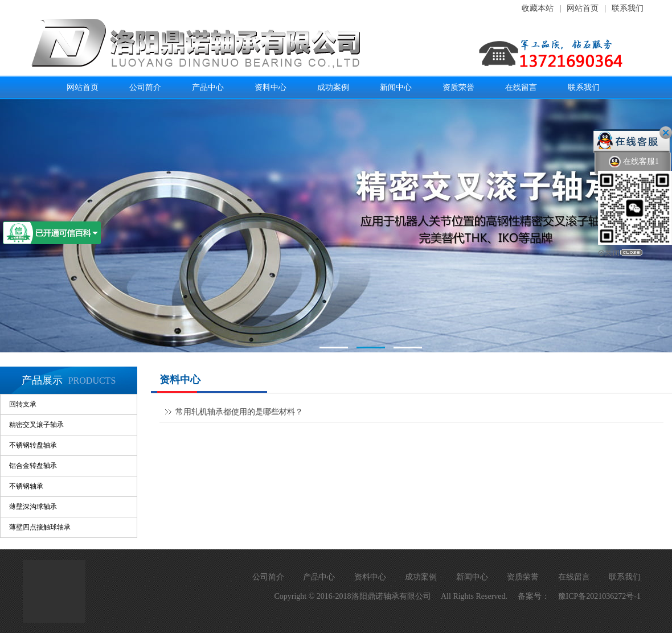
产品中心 (208, 87)
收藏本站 (538, 8)
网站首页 (583, 8)
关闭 (666, 133)
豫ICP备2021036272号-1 (599, 596)
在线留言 (521, 87)
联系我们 (628, 8)
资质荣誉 (458, 87)
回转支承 (23, 404)
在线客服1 (634, 162)
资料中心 (271, 87)
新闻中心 (396, 87)
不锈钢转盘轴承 (33, 445)
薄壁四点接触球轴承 (40, 527)
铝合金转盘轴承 (33, 466)
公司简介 (145, 87)
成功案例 (333, 87)
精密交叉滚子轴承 (36, 425)
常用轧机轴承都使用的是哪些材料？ (239, 412)
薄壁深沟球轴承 (33, 507)
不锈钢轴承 (26, 486)
